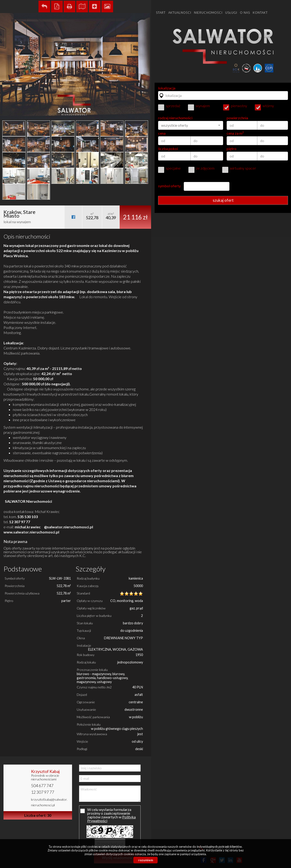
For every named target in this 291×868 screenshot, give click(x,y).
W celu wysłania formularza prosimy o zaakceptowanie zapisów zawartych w (109, 815)
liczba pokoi (168, 149)
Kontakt (260, 13)
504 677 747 (42, 786)
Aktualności (180, 13)
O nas (245, 13)
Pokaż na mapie (82, 7)
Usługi (231, 13)
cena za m (235, 133)
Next (145, 106)
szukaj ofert (223, 200)
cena (162, 133)
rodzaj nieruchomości (175, 118)
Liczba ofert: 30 (38, 815)
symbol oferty (169, 186)
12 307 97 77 (43, 792)
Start (161, 13)
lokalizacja (167, 88)
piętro (232, 149)
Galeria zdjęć (107, 7)
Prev (6, 106)
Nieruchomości (208, 13)
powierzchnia (237, 118)
